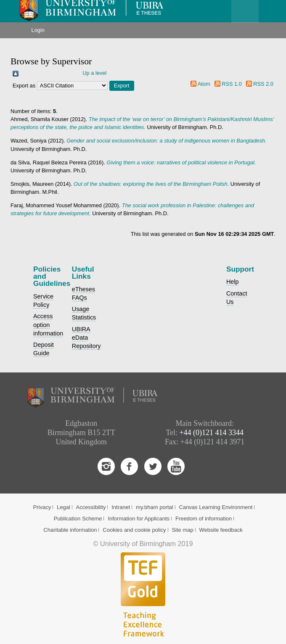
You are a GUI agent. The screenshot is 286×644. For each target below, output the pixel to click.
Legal (64, 507)
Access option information (48, 325)
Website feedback (221, 530)
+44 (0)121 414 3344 (211, 433)
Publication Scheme (78, 519)
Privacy (42, 507)
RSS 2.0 (263, 84)
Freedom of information (204, 519)
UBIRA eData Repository (86, 338)
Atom (204, 84)
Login (38, 30)
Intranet (121, 507)
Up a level (94, 73)
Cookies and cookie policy (134, 530)
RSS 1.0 (232, 84)
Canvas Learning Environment (216, 507)
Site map (182, 530)
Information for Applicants (139, 519)
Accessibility (91, 507)
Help (233, 282)
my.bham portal (155, 507)
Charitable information (70, 530)
